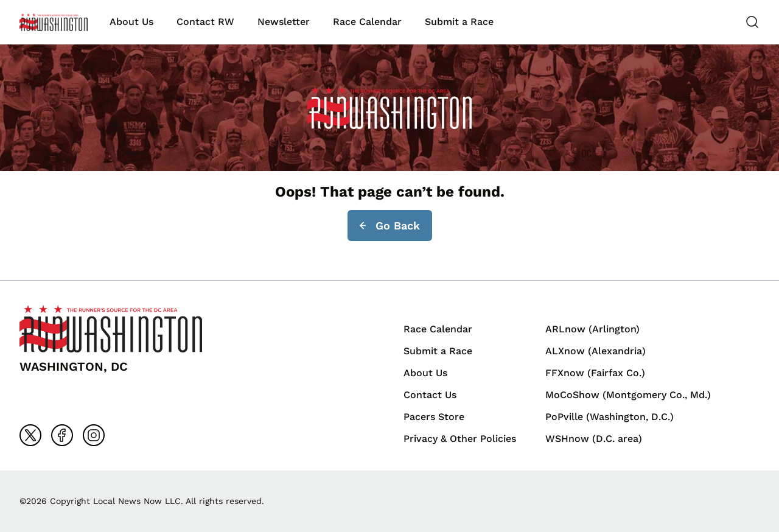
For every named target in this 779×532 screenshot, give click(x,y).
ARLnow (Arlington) (592, 329)
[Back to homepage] (54, 22)
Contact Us (430, 395)
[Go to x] (30, 435)
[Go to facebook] (62, 435)
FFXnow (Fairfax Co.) (595, 373)
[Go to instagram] (94, 435)
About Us (131, 22)
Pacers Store (434, 417)
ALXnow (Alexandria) (596, 351)
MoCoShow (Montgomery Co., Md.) (628, 395)
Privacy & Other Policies (460, 439)
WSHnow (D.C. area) (594, 439)
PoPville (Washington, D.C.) (610, 417)
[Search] (752, 22)
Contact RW (205, 22)
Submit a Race (459, 22)
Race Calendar (367, 22)
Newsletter (284, 22)
